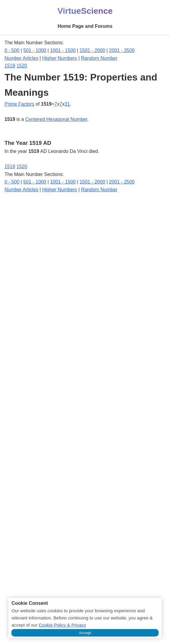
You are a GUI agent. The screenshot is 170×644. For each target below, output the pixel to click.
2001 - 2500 (122, 50)
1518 (10, 66)
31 (67, 104)
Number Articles (21, 58)
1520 (22, 66)
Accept (85, 633)
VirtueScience (85, 11)
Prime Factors (19, 104)
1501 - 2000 (92, 50)
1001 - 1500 (63, 50)
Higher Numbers (60, 58)
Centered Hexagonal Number (56, 119)
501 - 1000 (35, 50)
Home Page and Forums (85, 26)
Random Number (99, 58)
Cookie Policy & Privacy (62, 625)
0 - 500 (12, 50)
